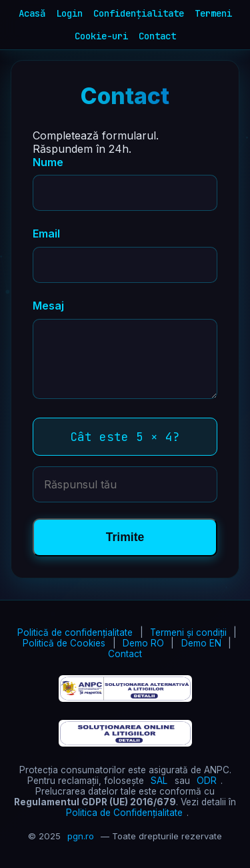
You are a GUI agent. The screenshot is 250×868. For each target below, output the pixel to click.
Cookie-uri (101, 36)
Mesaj (48, 306)
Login (69, 13)
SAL (159, 781)
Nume (48, 162)
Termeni (213, 13)
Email (46, 234)
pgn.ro (81, 836)
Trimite (125, 537)
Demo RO (143, 643)
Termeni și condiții (188, 632)
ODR (207, 781)
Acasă (32, 13)
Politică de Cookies (64, 643)
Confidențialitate (139, 13)
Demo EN (201, 643)
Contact (157, 36)
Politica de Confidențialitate (124, 813)
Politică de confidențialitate (75, 632)
